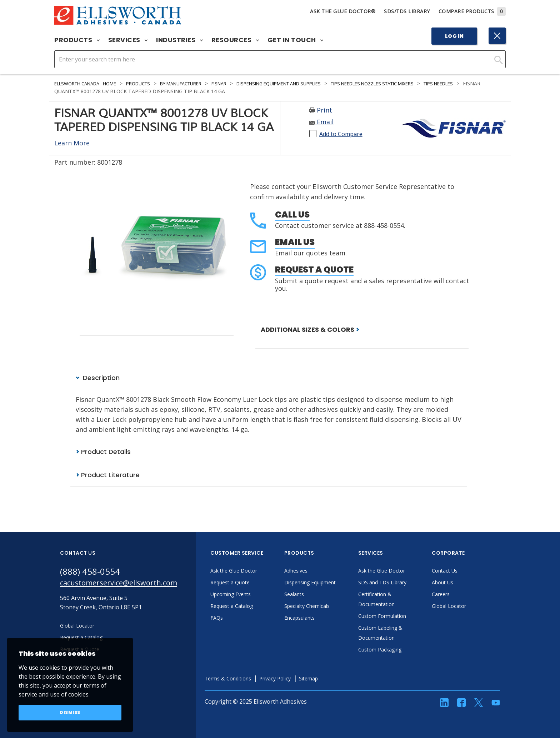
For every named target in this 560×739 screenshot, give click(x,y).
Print (321, 110)
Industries (179, 40)
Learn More (72, 143)
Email (321, 122)
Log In (454, 36)
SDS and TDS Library (404, 583)
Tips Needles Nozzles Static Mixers (417, 83)
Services (128, 40)
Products (77, 40)
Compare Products (472, 11)
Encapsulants (321, 619)
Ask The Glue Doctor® (343, 11)
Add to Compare (344, 134)
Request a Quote (314, 269)
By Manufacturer (198, 83)
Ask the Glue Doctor (256, 571)
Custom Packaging (401, 650)
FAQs (236, 619)
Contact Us (465, 571)
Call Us (292, 214)
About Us (463, 583)
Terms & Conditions (250, 679)
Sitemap (339, 679)
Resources (235, 40)
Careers (461, 595)
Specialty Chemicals (329, 607)
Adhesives (316, 571)
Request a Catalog (253, 607)
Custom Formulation (404, 617)
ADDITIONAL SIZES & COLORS (310, 329)
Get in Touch (296, 40)
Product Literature (108, 476)
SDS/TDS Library (407, 11)
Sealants (314, 595)
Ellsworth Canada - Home (90, 83)
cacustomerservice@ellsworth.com (129, 585)
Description (98, 378)
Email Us (295, 242)
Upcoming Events (252, 595)
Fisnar (242, 83)
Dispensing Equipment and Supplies (309, 83)
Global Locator (470, 607)
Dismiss (70, 712)
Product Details (103, 452)
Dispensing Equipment (333, 583)
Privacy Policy (302, 679)
